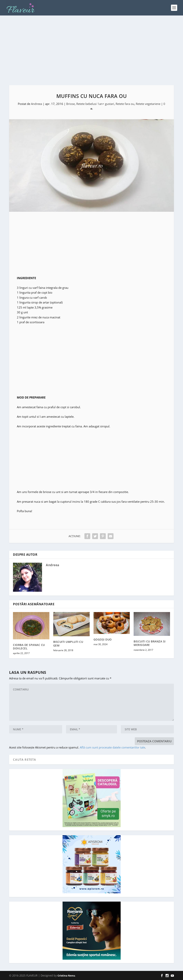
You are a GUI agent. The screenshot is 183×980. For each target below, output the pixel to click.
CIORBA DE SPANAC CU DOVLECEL (29, 647)
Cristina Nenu (66, 976)
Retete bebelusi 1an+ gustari (95, 104)
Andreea (37, 104)
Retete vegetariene (148, 104)
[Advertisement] (91, 50)
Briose (70, 104)
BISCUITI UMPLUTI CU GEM (68, 643)
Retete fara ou (125, 104)
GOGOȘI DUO (103, 639)
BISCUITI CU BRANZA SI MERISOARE (150, 643)
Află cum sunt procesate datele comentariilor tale (112, 747)
